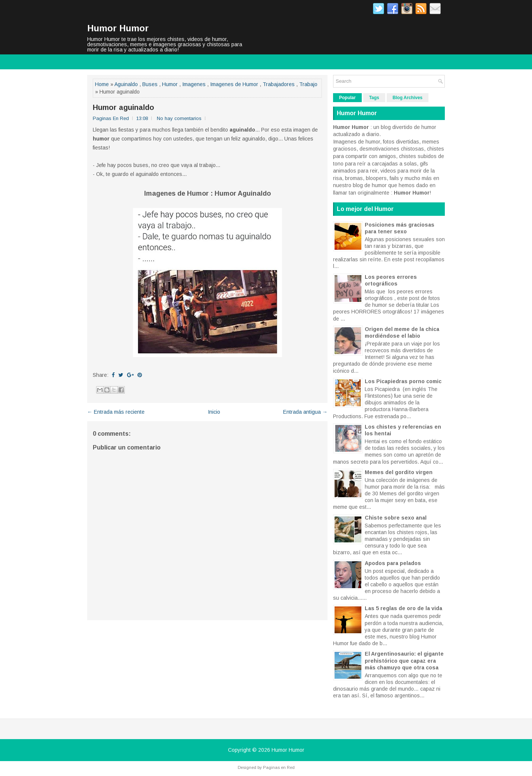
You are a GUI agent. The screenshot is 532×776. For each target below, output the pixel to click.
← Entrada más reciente (116, 412)
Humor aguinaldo (123, 107)
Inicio (214, 412)
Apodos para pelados (393, 563)
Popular (347, 98)
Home (102, 84)
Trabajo (308, 84)
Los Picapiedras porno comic (403, 381)
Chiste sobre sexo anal (396, 518)
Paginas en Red (279, 767)
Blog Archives (408, 98)
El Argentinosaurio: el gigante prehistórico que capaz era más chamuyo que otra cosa (404, 660)
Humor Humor (118, 28)
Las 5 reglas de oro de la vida (403, 608)
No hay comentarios (179, 118)
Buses (150, 84)
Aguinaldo (126, 84)
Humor (170, 84)
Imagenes (194, 84)
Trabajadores (279, 84)
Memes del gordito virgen (399, 472)
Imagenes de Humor (234, 84)
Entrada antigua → (305, 412)
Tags (374, 98)
